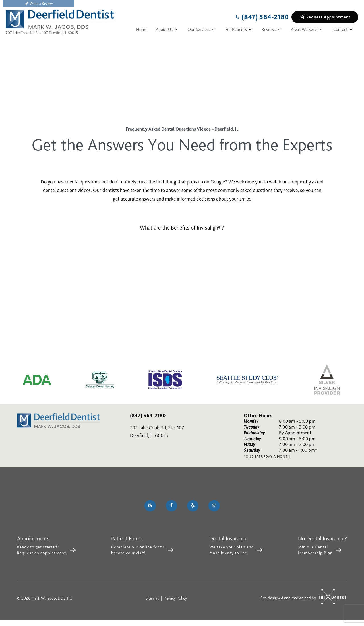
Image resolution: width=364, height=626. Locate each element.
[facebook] (171, 506)
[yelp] (193, 506)
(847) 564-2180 (261, 17)
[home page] (60, 20)
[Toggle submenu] (176, 29)
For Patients (239, 29)
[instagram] (214, 506)
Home (142, 29)
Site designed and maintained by (301, 597)
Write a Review (38, 3)
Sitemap (153, 598)
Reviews (272, 29)
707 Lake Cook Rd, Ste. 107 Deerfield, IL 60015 (42, 33)
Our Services (202, 29)
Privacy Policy (175, 598)
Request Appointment (325, 17)
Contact (344, 29)
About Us (167, 29)
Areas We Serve (308, 29)
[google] (150, 506)
